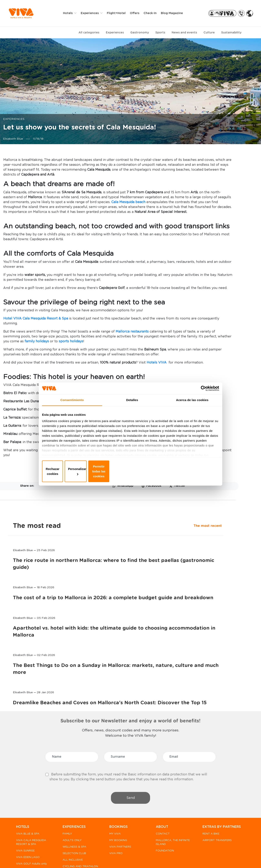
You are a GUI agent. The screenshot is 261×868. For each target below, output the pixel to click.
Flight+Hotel (119, 13)
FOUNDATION (162, 804)
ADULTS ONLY (71, 793)
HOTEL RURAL (71, 837)
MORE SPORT (71, 843)
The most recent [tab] (205, 170)
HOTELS (23, 780)
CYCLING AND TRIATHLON (71, 822)
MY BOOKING (117, 793)
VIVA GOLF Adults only (32, 817)
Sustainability (231, 32)
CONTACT (160, 787)
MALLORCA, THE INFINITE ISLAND (164, 795)
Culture (209, 32)
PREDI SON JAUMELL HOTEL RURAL (30, 840)
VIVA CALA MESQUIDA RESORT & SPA (31, 795)
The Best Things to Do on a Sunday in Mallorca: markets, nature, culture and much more (219, 383)
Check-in (153, 13)
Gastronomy (140, 32)
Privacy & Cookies (119, 858)
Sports (160, 32)
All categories (89, 32)
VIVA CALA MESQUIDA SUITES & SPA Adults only (31, 828)
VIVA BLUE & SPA (28, 787)
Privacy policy (87, 858)
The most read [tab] (215, 160)
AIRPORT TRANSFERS (214, 798)
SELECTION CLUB (74, 807)
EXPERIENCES (73, 780)
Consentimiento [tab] (72, 408)
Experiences (115, 32)
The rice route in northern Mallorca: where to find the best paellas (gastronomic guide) (219, 216)
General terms (179, 858)
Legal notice (150, 858)
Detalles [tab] (132, 408)
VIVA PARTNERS (119, 800)
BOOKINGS (117, 780)
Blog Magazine (175, 13)
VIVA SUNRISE (25, 804)
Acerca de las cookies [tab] (192, 408)
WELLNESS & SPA (74, 800)
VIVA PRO (114, 807)
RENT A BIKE (208, 792)
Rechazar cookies (72, 470)
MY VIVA (113, 787)
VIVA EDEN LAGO (28, 811)
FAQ (20, 858)
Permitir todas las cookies (189, 470)
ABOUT (160, 780)
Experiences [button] (93, 13)
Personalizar (131, 470)
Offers (137, 13)
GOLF (66, 830)
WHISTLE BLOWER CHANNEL (50, 858)
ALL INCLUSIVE (72, 813)
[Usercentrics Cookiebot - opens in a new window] (200, 394)
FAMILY (66, 787)
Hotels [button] (71, 13)
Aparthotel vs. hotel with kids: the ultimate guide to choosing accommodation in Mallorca (219, 325)
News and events (184, 32)
